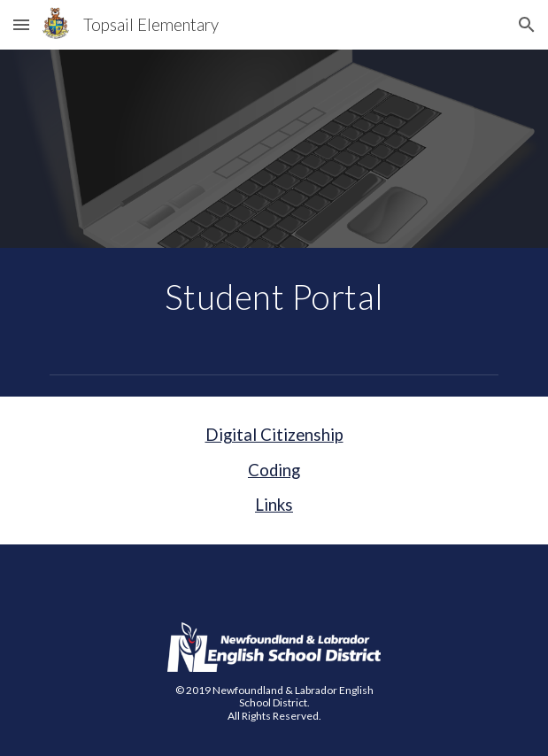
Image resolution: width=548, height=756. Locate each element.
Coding (274, 470)
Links (274, 505)
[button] (21, 24)
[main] (274, 297)
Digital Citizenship (274, 435)
